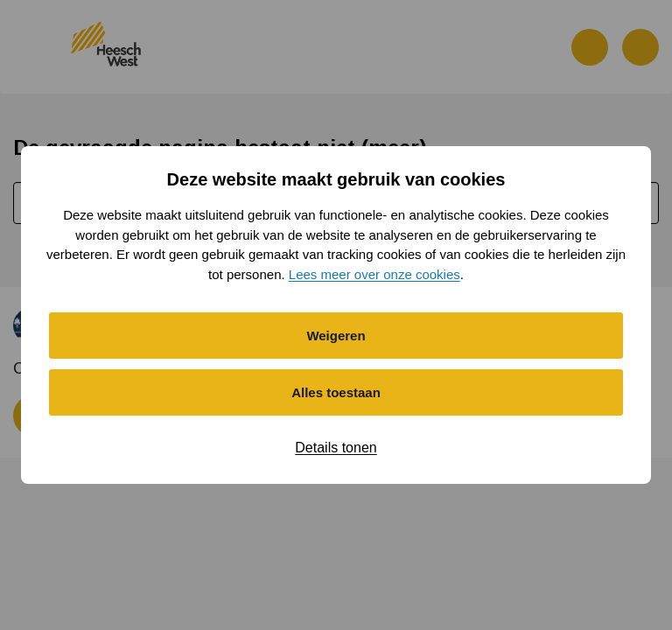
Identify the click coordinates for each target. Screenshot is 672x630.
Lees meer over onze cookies (374, 274)
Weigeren (336, 336)
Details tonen (336, 448)
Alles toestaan (336, 392)
